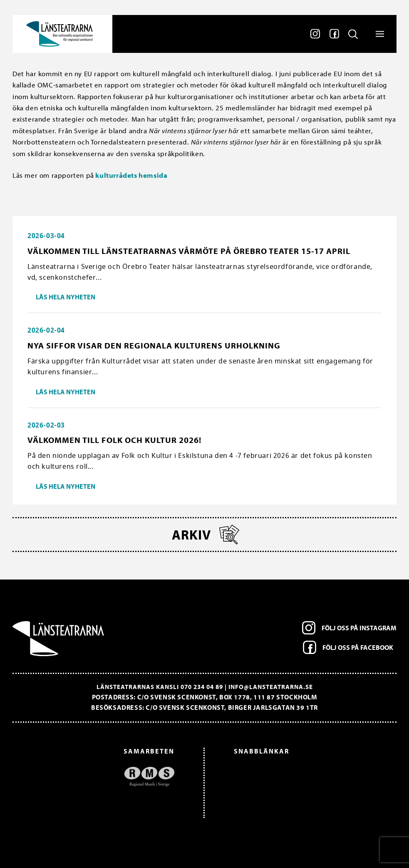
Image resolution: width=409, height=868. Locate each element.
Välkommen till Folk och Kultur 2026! (114, 440)
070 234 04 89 (202, 687)
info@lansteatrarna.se (271, 687)
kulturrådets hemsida (131, 175)
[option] (98, 777)
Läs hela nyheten (66, 297)
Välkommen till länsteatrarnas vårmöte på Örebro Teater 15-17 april (189, 251)
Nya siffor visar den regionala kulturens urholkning (154, 345)
